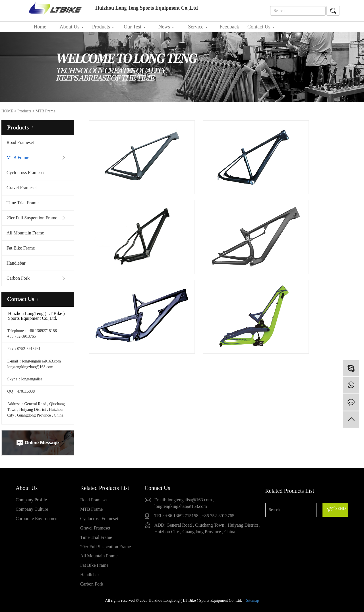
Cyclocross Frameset (26, 173)
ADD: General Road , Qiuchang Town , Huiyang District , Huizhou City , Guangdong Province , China (207, 528)
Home (40, 27)
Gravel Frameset (22, 188)
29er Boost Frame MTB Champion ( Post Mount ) (132, 184)
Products (103, 27)
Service (198, 27)
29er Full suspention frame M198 (320, 261)
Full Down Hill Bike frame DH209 (226, 338)
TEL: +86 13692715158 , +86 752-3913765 (194, 516)
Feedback (229, 27)
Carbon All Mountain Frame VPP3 (132, 338)
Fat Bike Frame (21, 248)
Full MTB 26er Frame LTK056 (320, 184)
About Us (71, 27)
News (166, 27)
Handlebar (16, 263)
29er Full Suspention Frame (32, 218)
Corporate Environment (37, 519)
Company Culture (32, 509)
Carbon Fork (18, 278)
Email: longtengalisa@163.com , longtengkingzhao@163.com (184, 503)
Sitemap (253, 600)
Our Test (135, 27)
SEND (336, 509)
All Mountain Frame (25, 233)
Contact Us (261, 27)
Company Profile (31, 500)
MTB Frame (18, 157)
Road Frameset (20, 142)
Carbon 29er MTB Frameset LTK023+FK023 (226, 184)
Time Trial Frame (22, 203)
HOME (7, 111)
